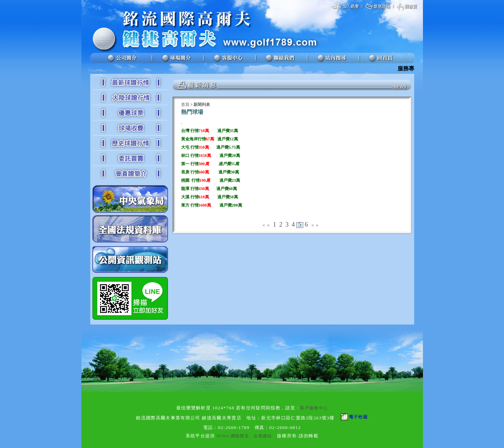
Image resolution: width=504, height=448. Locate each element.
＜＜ (266, 225)
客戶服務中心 (314, 408)
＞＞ (315, 225)
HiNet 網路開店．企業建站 (245, 436)
